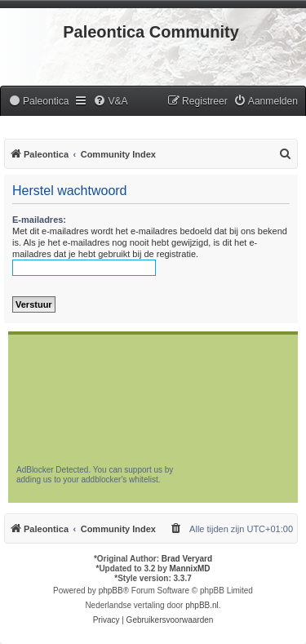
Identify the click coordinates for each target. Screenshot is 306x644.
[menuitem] (38, 102)
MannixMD (190, 568)
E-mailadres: (39, 220)
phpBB (111, 591)
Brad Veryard (187, 559)
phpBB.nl (202, 605)
